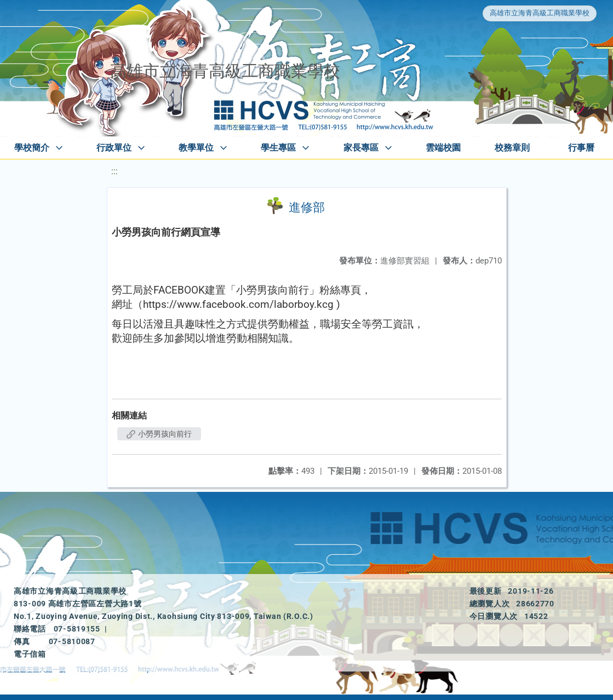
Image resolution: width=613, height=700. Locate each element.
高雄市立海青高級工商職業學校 (540, 13)
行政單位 (114, 148)
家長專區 (361, 148)
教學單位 (196, 148)
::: (114, 171)
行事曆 (581, 148)
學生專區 (278, 148)
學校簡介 (32, 148)
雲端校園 (443, 148)
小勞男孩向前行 (159, 434)
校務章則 (512, 148)
